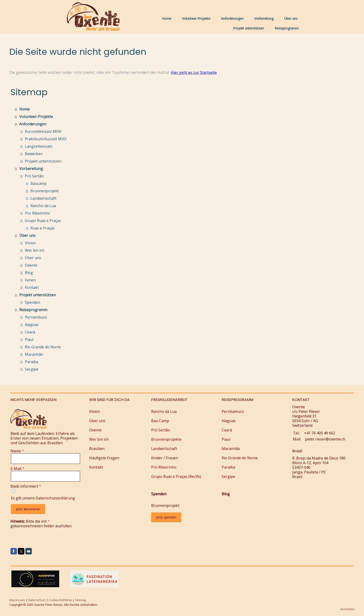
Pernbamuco (233, 411)
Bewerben (34, 154)
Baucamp (39, 183)
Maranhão (34, 354)
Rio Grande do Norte (43, 347)
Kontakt (32, 287)
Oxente (31, 265)
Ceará (30, 332)
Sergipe (32, 369)
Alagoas (32, 325)
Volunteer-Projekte (196, 18)
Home (167, 18)
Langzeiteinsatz (39, 146)
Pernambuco (36, 317)
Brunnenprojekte (166, 439)
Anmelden (348, 609)
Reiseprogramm (287, 28)
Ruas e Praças (42, 228)
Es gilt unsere (43, 498)
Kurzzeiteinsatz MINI (43, 131)
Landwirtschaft (43, 198)
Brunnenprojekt (45, 191)
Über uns (291, 18)
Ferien (30, 280)
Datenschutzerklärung (55, 498)
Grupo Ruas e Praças (43, 221)
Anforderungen (232, 18)
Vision (30, 243)
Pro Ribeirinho (37, 213)
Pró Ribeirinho (164, 467)
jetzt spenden (166, 517)
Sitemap (81, 600)
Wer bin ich (35, 250)
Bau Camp (160, 421)
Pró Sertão (34, 176)
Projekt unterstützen (249, 28)
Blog (29, 273)
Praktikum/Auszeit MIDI (46, 139)
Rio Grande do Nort (239, 458)
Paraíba (32, 362)
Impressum (17, 600)
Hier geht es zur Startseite (194, 72)
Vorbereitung (264, 18)
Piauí (29, 339)
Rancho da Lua (43, 206)
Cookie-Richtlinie (60, 600)
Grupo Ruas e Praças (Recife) (176, 476)
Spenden (32, 302)
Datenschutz (37, 600)
